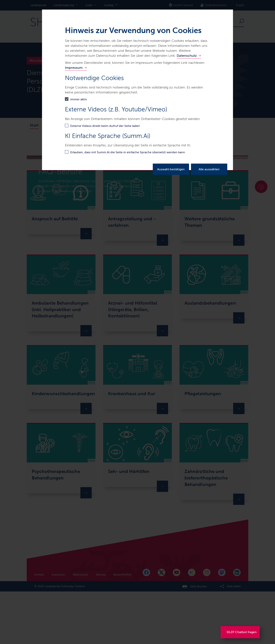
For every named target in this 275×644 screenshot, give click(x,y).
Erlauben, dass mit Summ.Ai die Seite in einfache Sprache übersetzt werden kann (128, 152)
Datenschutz (187, 56)
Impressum (74, 68)
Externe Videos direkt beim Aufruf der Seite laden (105, 126)
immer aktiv (79, 99)
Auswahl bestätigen (171, 169)
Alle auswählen (209, 169)
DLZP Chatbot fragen (242, 632)
